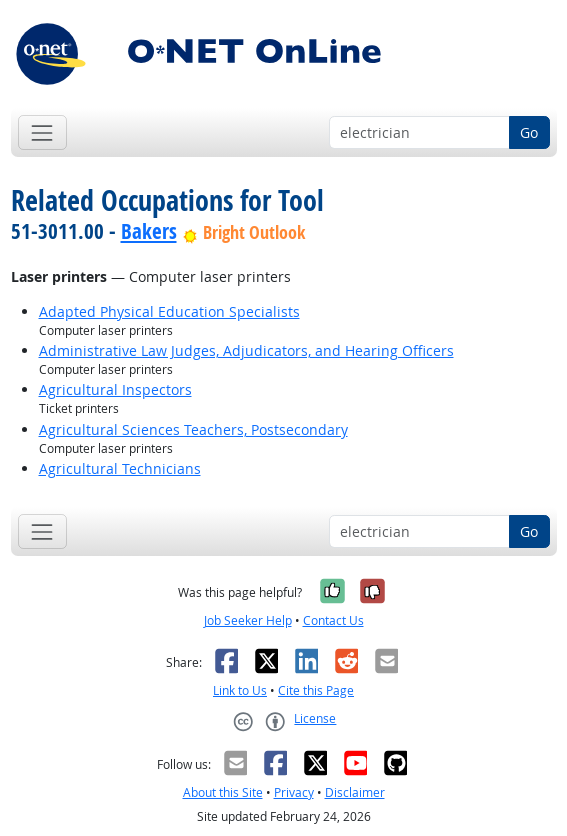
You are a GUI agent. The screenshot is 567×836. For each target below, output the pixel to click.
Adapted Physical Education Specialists (169, 311)
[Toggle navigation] (42, 132)
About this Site (223, 792)
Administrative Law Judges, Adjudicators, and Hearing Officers (246, 350)
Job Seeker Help (248, 620)
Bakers (149, 231)
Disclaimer (355, 792)
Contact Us (333, 620)
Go (529, 132)
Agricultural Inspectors (115, 389)
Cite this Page (316, 690)
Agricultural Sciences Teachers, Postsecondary (193, 429)
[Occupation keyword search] (419, 133)
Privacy (294, 792)
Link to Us (240, 690)
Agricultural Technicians (120, 468)
